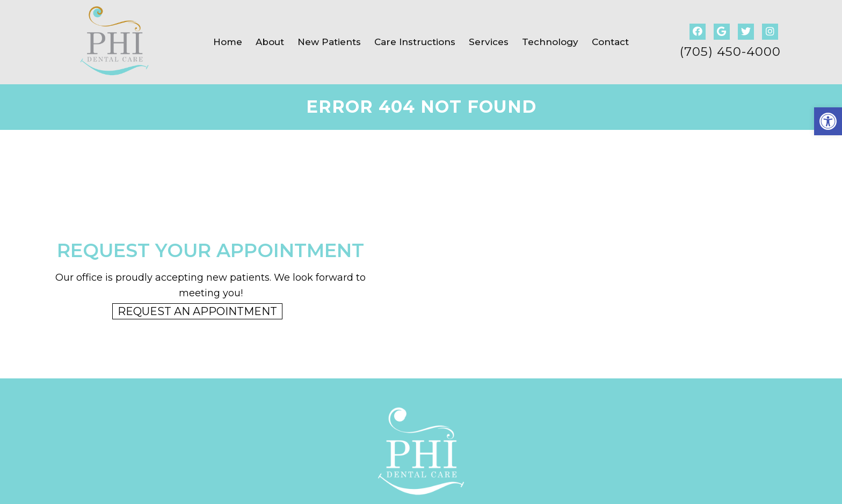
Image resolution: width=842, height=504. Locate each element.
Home (228, 42)
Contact (610, 42)
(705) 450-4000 (730, 52)
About (270, 42)
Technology (550, 42)
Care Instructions (415, 42)
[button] (828, 121)
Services (489, 42)
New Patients (329, 42)
